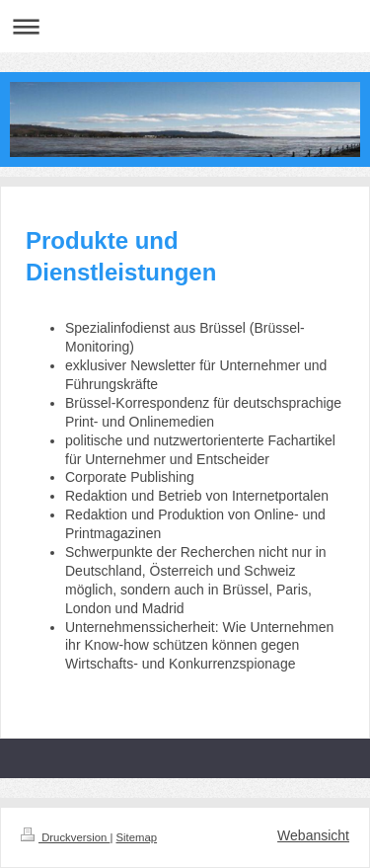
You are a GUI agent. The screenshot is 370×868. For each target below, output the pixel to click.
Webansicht (313, 835)
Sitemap (137, 837)
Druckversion (65, 837)
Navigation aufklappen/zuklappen (185, 26)
